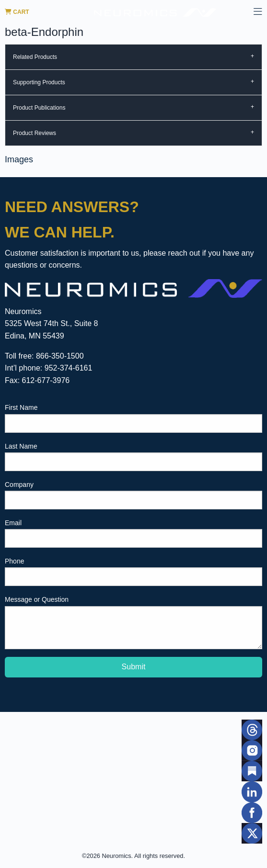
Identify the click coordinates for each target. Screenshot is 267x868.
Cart (17, 12)
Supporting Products (39, 82)
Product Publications (39, 108)
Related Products (35, 57)
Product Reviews (35, 133)
